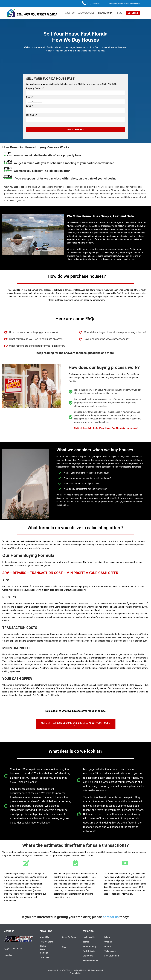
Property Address (35, 88)
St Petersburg (89, 946)
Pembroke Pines (90, 960)
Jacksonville (89, 937)
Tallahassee (110, 951)
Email (29, 106)
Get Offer (46, 957)
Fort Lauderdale (111, 956)
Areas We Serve (69, 937)
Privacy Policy (76, 973)
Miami (107, 937)
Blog (63, 947)
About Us (44, 937)
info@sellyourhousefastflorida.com (125, 3)
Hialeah (108, 946)
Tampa (86, 942)
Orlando (108, 942)
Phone (30, 97)
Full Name (32, 115)
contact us (111, 917)
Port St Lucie (89, 951)
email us (8, 955)
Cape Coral (88, 956)
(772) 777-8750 (93, 3)
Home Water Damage (44, 949)
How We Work (47, 942)
